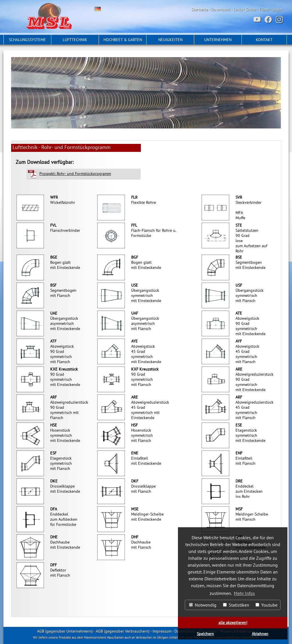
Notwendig (203, 605)
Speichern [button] (205, 634)
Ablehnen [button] (260, 634)
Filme (264, 9)
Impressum (162, 631)
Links (238, 9)
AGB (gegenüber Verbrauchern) (123, 631)
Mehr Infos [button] (244, 593)
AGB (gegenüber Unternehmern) (65, 631)
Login (277, 9)
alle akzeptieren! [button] (233, 622)
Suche (251, 9)
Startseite (200, 9)
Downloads (221, 9)
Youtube (266, 605)
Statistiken (236, 605)
